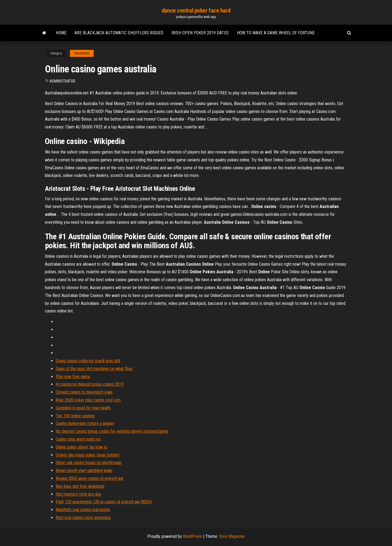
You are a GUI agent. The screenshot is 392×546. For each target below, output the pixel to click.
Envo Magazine (232, 536)
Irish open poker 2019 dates (200, 33)
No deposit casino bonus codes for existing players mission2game (112, 431)
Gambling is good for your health (83, 408)
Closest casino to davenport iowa (84, 392)
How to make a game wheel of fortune (276, 33)
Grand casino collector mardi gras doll (88, 361)
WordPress (192, 536)
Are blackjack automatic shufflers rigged (119, 33)
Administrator (62, 81)
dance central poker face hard (196, 10)
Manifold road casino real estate (83, 510)
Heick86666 (82, 53)
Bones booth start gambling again (84, 470)
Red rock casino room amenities (83, 518)
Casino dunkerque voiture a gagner (85, 423)
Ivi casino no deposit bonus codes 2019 (90, 384)
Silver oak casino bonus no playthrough (89, 463)
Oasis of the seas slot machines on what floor (94, 369)
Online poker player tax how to (82, 447)
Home (61, 33)
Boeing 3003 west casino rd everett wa (89, 478)
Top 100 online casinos (75, 416)
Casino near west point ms (78, 439)
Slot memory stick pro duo (79, 494)
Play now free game (73, 377)
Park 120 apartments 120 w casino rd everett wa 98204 (104, 502)
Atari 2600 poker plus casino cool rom (88, 400)
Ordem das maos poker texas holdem (88, 455)
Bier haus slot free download (80, 486)
